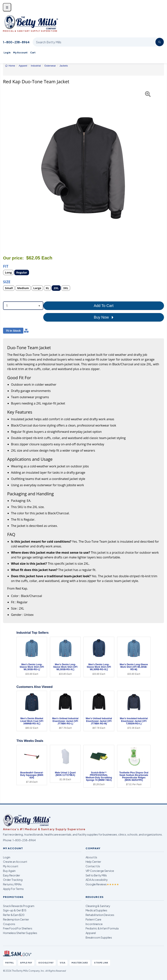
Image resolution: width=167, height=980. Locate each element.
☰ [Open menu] (7, 7)
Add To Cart (104, 306)
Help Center (93, 862)
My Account (20, 53)
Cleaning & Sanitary (98, 906)
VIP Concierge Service (100, 871)
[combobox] (23, 306)
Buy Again (9, 871)
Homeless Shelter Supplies (20, 933)
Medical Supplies (96, 910)
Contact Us (93, 866)
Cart (33, 53)
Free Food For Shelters (18, 928)
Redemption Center (16, 919)
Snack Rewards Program (19, 906)
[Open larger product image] (83, 168)
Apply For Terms (13, 889)
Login (7, 857)
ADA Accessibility (97, 880)
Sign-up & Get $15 (15, 910)
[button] (9, 168)
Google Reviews (102, 884)
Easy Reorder (12, 875)
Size (7, 282)
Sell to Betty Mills (96, 875)
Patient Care (93, 919)
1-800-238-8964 (16, 42)
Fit (6, 266)
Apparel (91, 933)
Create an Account (15, 862)
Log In (7, 53)
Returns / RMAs (12, 884)
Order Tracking (13, 880)
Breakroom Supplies (99, 937)
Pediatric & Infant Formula (102, 928)
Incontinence (94, 924)
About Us (91, 857)
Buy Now (104, 317)
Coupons (9, 924)
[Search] (160, 42)
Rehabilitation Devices (100, 915)
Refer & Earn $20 (14, 915)
